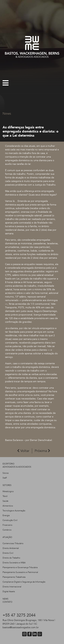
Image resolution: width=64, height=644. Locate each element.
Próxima (42, 451)
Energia (6, 515)
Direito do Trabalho (11, 558)
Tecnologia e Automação (14, 511)
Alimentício (8, 506)
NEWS (5, 599)
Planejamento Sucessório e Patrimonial (20, 572)
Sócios (6, 473)
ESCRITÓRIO (8, 464)
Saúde (5, 501)
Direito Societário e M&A (14, 563)
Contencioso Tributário (13, 543)
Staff (5, 478)
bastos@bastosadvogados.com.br (21, 627)
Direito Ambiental (11, 548)
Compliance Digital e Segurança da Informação (24, 582)
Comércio (7, 530)
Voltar (23, 451)
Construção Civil (10, 520)
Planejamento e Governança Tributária (20, 567)
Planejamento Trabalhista (14, 577)
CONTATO (7, 602)
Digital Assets (9, 591)
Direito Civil (8, 553)
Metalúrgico (8, 491)
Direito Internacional (12, 587)
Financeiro (7, 525)
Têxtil (5, 496)
